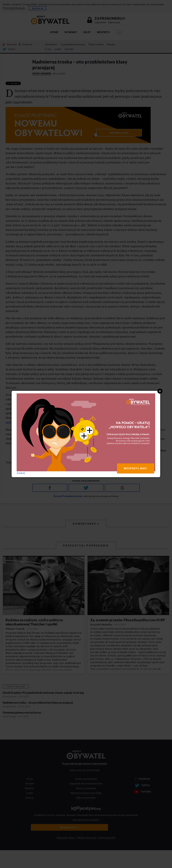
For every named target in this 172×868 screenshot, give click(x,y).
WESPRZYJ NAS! (136, 468)
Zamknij (21, 473)
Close (160, 391)
